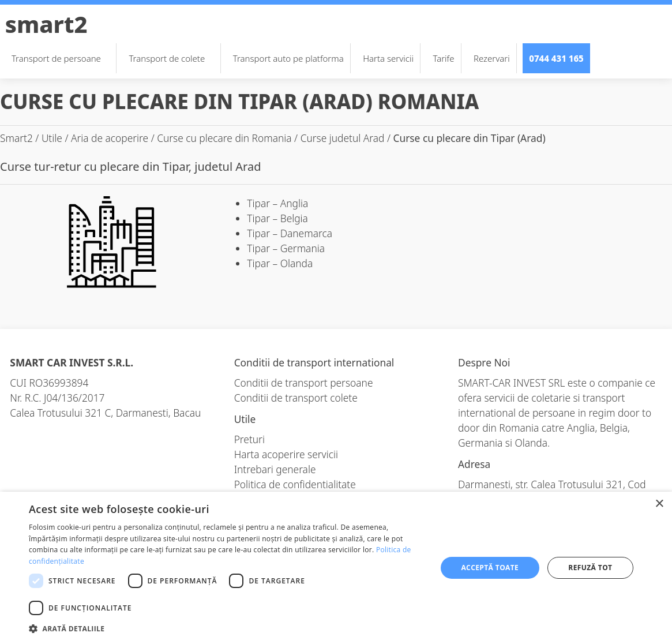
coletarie (551, 398)
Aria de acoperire (110, 138)
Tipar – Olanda (280, 263)
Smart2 (46, 24)
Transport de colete (172, 58)
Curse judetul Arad (343, 138)
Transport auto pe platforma (288, 58)
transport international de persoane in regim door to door (555, 413)
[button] (227, 628)
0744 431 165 (556, 58)
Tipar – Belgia (277, 218)
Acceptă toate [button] (490, 568)
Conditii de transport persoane (304, 383)
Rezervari (492, 58)
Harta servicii (388, 58)
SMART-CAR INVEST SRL (511, 383)
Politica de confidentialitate (295, 484)
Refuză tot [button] (590, 568)
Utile (52, 138)
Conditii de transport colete (296, 398)
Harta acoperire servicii (286, 454)
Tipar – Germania (286, 248)
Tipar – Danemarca (290, 233)
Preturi (249, 439)
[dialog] (336, 568)
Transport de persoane (62, 58)
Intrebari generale (275, 469)
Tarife (443, 58)
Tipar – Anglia (277, 203)
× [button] (659, 504)
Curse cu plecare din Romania (224, 138)
